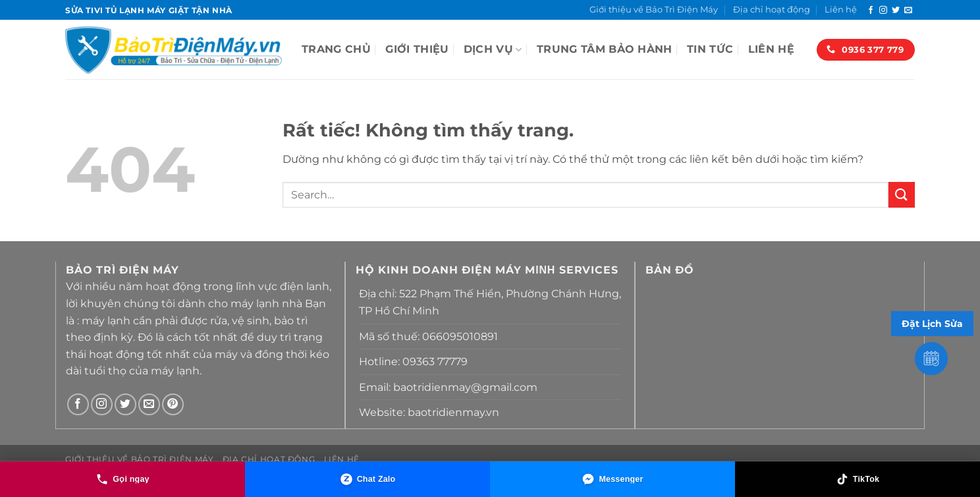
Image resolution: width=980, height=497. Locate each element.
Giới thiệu (417, 49)
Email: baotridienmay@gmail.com (448, 387)
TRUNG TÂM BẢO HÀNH (605, 49)
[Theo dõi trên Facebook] (871, 11)
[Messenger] (612, 479)
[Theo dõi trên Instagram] (883, 11)
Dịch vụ (493, 49)
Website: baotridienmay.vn (429, 412)
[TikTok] (857, 479)
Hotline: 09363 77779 (413, 362)
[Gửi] (902, 195)
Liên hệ (841, 10)
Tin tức (710, 49)
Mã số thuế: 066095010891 (428, 336)
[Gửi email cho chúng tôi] (908, 11)
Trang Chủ (336, 49)
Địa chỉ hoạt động (772, 10)
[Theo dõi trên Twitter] (896, 11)
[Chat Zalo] (367, 479)
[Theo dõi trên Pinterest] (173, 404)
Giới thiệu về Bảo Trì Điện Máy (654, 10)
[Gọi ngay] (122, 479)
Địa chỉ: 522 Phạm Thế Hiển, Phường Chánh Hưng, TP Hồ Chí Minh (490, 302)
